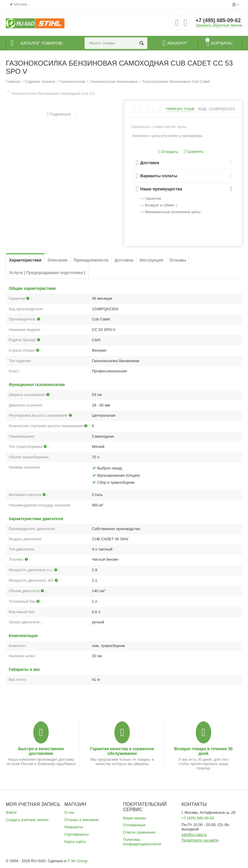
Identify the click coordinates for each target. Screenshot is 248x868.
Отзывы (178, 260)
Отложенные (134, 825)
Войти (11, 812)
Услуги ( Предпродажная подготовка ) (47, 273)
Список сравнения (139, 832)
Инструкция (151, 260)
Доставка (124, 260)
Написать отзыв (180, 109)
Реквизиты (74, 827)
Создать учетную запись (27, 820)
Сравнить (194, 151)
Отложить (168, 152)
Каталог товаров (41, 43)
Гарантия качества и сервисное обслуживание (122, 751)
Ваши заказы (134, 818)
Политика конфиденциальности (142, 842)
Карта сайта (75, 842)
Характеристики (25, 260)
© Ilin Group (78, 861)
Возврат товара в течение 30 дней (203, 751)
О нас (70, 812)
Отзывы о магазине (82, 820)
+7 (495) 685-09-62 (218, 20)
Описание (58, 260)
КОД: (203, 109)
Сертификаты (77, 834)
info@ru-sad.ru (194, 835)
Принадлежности (91, 260)
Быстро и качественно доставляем (41, 751)
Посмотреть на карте (200, 840)
